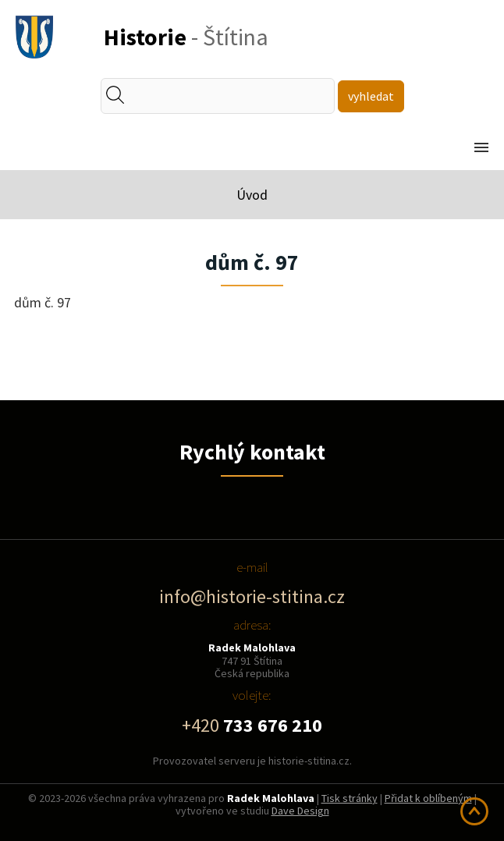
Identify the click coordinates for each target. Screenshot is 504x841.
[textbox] (229, 96)
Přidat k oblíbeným (428, 798)
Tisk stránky (350, 798)
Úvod (252, 195)
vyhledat (371, 96)
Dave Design (300, 811)
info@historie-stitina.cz (252, 596)
